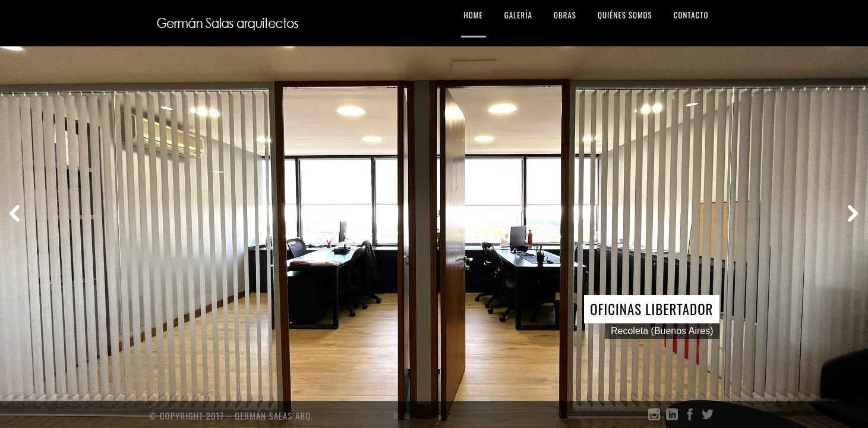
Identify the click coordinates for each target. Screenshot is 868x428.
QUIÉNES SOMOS (625, 15)
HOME (474, 15)
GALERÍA (518, 15)
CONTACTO (691, 15)
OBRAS (565, 15)
